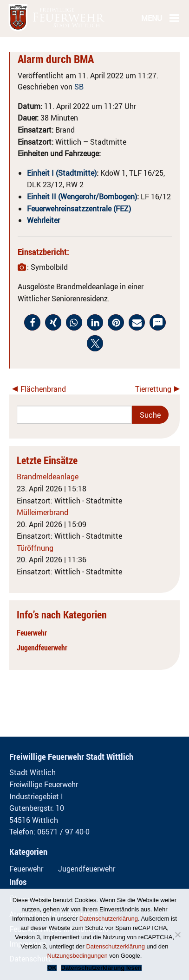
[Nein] (177, 935)
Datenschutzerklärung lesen (101, 968)
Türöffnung (35, 548)
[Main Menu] (174, 18)
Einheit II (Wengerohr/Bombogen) (82, 197)
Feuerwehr (32, 633)
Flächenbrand (43, 389)
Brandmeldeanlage (48, 477)
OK (52, 968)
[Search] (74, 415)
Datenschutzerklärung (109, 919)
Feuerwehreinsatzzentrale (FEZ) (79, 209)
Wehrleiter (43, 220)
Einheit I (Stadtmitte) (62, 173)
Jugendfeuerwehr (42, 648)
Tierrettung (153, 389)
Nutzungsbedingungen (78, 956)
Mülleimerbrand (42, 512)
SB (79, 87)
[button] (32, 322)
